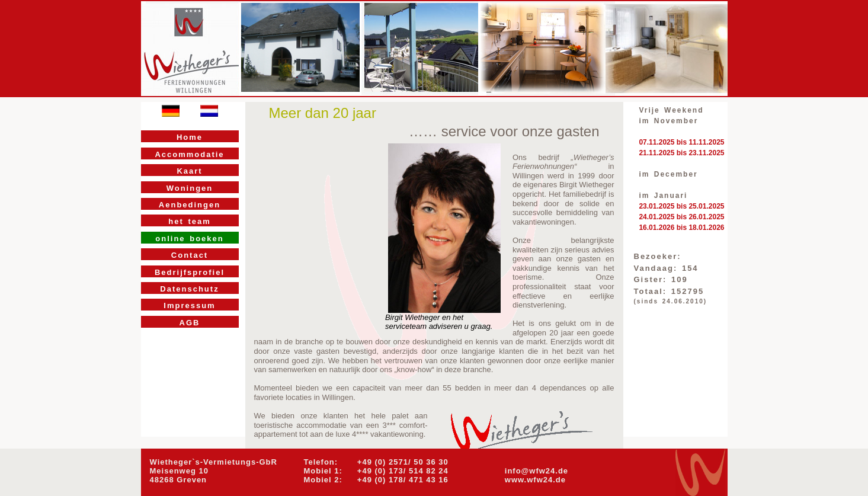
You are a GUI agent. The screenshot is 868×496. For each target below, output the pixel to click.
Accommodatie (189, 154)
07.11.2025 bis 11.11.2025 (681, 142)
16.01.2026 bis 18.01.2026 (681, 228)
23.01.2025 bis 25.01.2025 (681, 206)
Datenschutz (189, 289)
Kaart (189, 171)
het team (189, 221)
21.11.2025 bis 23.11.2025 (681, 153)
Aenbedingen (190, 205)
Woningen (190, 188)
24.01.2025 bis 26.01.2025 (681, 217)
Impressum (189, 305)
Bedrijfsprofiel (190, 272)
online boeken (189, 239)
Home (190, 137)
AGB (190, 323)
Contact (190, 255)
